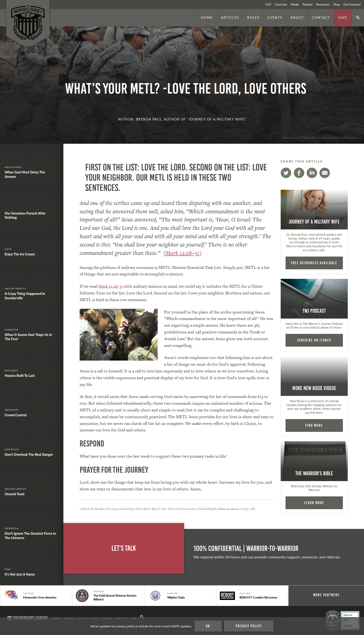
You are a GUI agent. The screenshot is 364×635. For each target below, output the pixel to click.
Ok (208, 626)
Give (343, 17)
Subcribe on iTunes (314, 340)
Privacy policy (249, 626)
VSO (268, 4)
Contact (321, 17)
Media (295, 4)
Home (207, 17)
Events (275, 17)
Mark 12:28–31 (182, 253)
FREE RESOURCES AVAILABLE (314, 263)
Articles (230, 17)
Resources (323, 4)
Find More (314, 425)
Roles (253, 17)
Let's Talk (124, 548)
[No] (358, 626)
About (297, 17)
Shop (337, 4)
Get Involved (352, 4)
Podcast (307, 4)
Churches (281, 4)
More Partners (326, 595)
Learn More (314, 503)
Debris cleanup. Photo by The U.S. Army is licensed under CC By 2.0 (321, 137)
